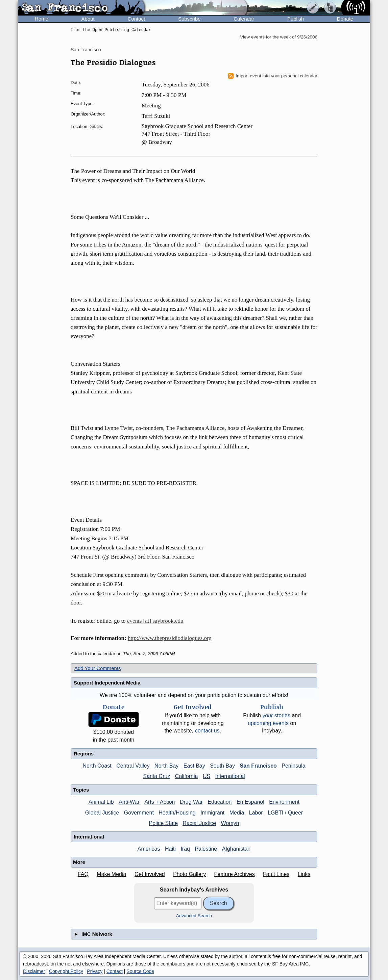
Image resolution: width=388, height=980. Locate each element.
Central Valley (133, 766)
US (207, 776)
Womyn (230, 823)
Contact (136, 19)
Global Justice (102, 813)
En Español (250, 802)
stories (276, 715)
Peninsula (293, 766)
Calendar (244, 19)
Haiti (170, 849)
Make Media (111, 874)
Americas (149, 849)
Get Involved (150, 874)
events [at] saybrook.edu (155, 621)
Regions (84, 754)
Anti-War (129, 802)
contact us (207, 731)
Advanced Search (194, 916)
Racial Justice (199, 823)
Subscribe (189, 19)
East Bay (194, 766)
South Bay (222, 766)
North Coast (97, 766)
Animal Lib (101, 802)
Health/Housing (177, 813)
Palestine (206, 849)
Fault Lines (276, 874)
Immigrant (212, 813)
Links (304, 874)
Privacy (95, 971)
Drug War (191, 802)
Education (220, 802)
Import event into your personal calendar (273, 76)
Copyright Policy (66, 971)
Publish (296, 19)
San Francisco (86, 50)
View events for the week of (279, 37)
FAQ (83, 874)
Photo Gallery (189, 874)
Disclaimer (34, 971)
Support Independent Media (107, 683)
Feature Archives (235, 874)
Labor (256, 813)
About (88, 19)
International (230, 776)
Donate (345, 19)
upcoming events (268, 723)
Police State (163, 823)
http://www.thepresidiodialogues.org (170, 638)
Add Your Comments (98, 668)
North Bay (166, 766)
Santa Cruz (156, 776)
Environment (284, 802)
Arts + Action (160, 802)
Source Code (140, 971)
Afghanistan (236, 849)
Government (139, 813)
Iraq (185, 849)
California (187, 776)
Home (42, 19)
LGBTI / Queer (285, 813)
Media (237, 813)
